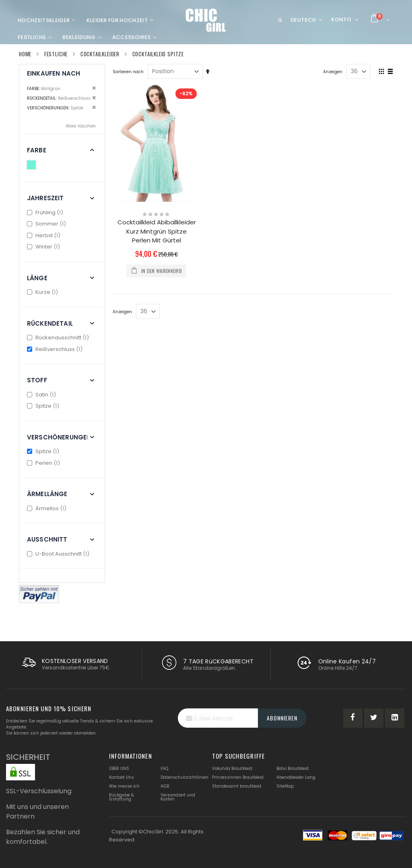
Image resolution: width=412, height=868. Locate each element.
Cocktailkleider (100, 54)
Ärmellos (48, 508)
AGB (165, 786)
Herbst (45, 235)
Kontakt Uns (122, 777)
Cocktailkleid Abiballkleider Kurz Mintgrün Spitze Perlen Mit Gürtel (157, 231)
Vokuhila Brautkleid (232, 768)
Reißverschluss (56, 349)
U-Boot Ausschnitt (59, 554)
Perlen (44, 463)
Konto (341, 19)
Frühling (46, 212)
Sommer (47, 224)
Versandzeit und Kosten (178, 797)
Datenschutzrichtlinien (184, 777)
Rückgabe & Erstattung (122, 797)
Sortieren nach (128, 72)
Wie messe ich (124, 786)
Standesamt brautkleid (237, 786)
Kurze (43, 292)
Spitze (44, 406)
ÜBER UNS (119, 768)
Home (25, 54)
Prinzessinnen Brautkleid (238, 777)
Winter (44, 247)
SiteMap (285, 786)
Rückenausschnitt (59, 338)
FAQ (164, 768)
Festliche (56, 54)
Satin (42, 395)
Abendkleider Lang (296, 777)
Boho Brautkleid (293, 768)
